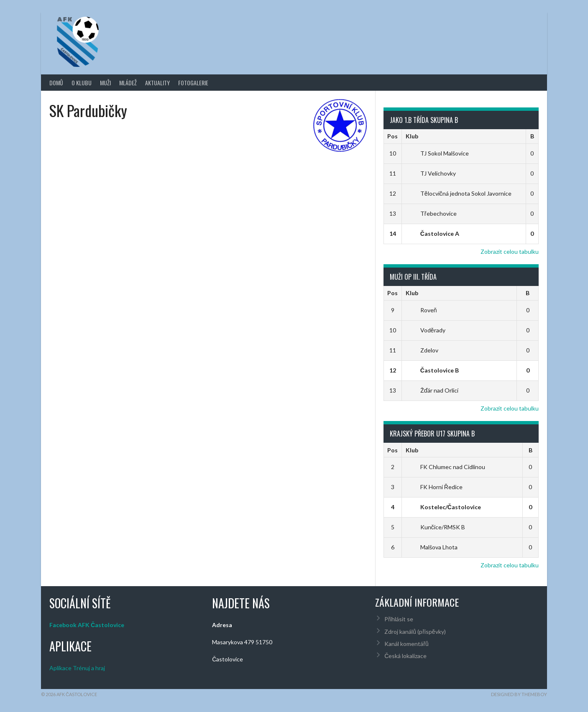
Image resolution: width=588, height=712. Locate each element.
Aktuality (157, 83)
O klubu (82, 83)
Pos (392, 136)
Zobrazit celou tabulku (510, 251)
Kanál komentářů (406, 644)
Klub (412, 136)
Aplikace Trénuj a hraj (77, 668)
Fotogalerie (193, 83)
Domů (56, 83)
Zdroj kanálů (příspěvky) (415, 632)
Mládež (128, 83)
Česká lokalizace (405, 656)
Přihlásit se (399, 619)
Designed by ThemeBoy (519, 694)
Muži (105, 83)
